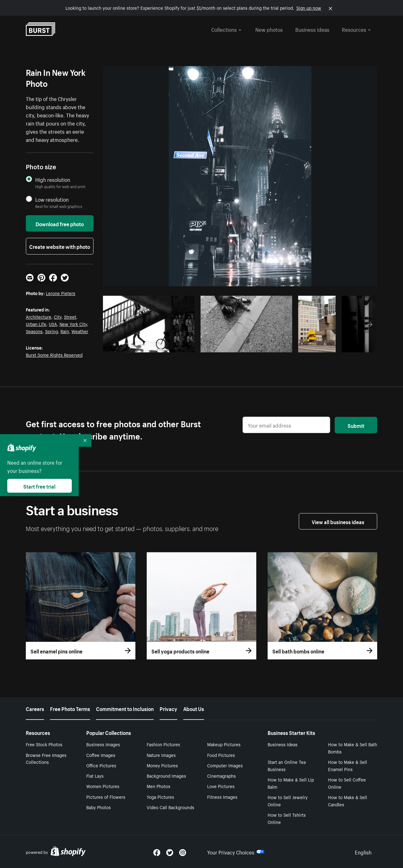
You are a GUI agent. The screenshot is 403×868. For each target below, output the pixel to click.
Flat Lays (95, 776)
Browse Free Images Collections (46, 758)
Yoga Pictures (160, 797)
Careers (35, 708)
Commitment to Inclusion (125, 708)
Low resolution (52, 199)
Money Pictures (162, 765)
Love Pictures (221, 786)
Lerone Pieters (61, 293)
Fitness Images (222, 797)
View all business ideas (338, 521)
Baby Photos (99, 807)
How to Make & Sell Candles (348, 801)
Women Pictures (103, 786)
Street (70, 316)
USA (53, 324)
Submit (356, 425)
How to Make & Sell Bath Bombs (353, 748)
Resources (356, 29)
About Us (194, 708)
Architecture (39, 316)
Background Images (166, 776)
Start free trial (39, 486)
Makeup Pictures (224, 744)
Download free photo (60, 223)
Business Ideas (283, 744)
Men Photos (159, 786)
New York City (73, 324)
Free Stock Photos (44, 744)
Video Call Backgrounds (170, 807)
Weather (80, 331)
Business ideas (312, 29)
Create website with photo (60, 246)
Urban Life (36, 324)
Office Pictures (101, 765)
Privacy (168, 708)
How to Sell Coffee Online (347, 783)
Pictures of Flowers (106, 797)
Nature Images (161, 755)
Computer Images (225, 765)
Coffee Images (101, 755)
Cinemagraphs (221, 776)
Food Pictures (221, 755)
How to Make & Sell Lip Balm (291, 783)
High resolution (53, 179)
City (58, 316)
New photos (269, 29)
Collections (226, 29)
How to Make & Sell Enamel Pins (348, 765)
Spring (51, 331)
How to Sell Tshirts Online (287, 818)
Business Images (103, 744)
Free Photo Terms (70, 708)
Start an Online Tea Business (287, 765)
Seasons (34, 331)
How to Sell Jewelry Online (288, 801)
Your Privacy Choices (236, 852)
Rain (65, 331)
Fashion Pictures (163, 744)
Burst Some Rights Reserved (54, 355)
